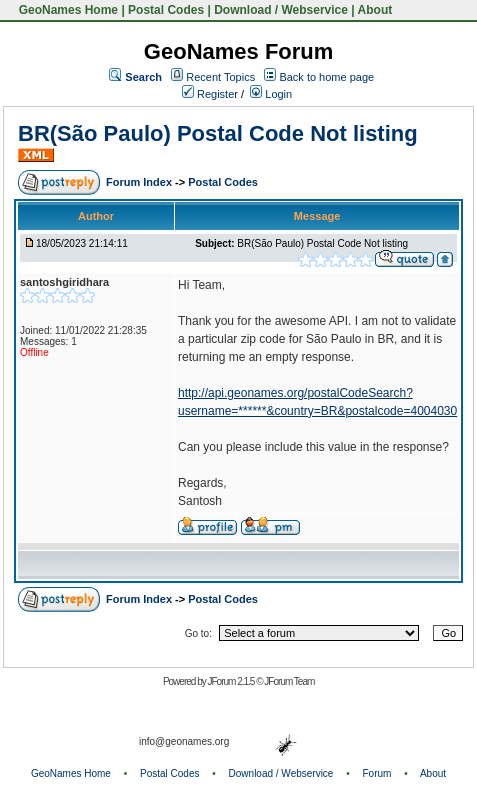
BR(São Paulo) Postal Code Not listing (218, 133)
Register (210, 94)
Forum (377, 773)
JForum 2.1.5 (231, 681)
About (375, 10)
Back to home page (326, 77)
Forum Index (140, 182)
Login (271, 94)
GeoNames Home (66, 10)
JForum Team (289, 681)
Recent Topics (220, 77)
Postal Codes (166, 10)
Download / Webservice (281, 10)
